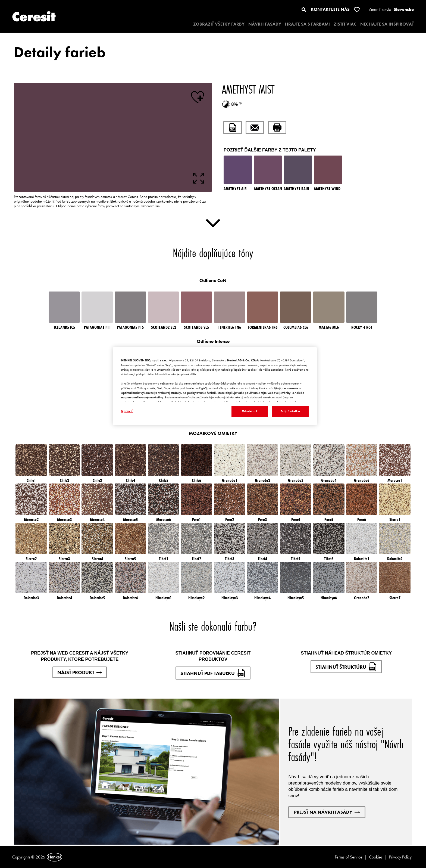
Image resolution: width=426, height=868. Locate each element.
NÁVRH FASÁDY (265, 24)
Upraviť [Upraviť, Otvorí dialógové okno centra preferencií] (127, 411)
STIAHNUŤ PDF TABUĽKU (213, 673)
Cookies (376, 857)
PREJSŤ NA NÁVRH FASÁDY (327, 812)
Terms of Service (349, 857)
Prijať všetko (290, 411)
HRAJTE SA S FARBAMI (307, 24)
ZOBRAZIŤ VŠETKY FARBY (219, 24)
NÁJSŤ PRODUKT (80, 672)
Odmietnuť (250, 411)
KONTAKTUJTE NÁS (330, 9)
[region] (215, 386)
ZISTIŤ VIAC (345, 24)
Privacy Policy (400, 857)
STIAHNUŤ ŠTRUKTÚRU (346, 667)
